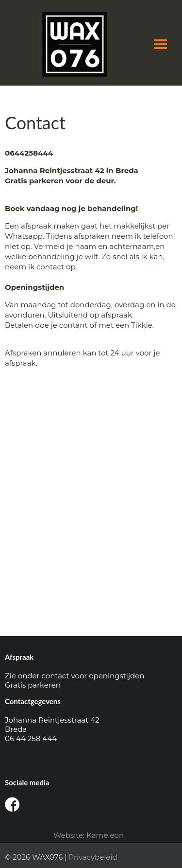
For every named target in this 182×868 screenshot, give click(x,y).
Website (68, 835)
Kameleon (105, 835)
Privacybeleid (93, 857)
